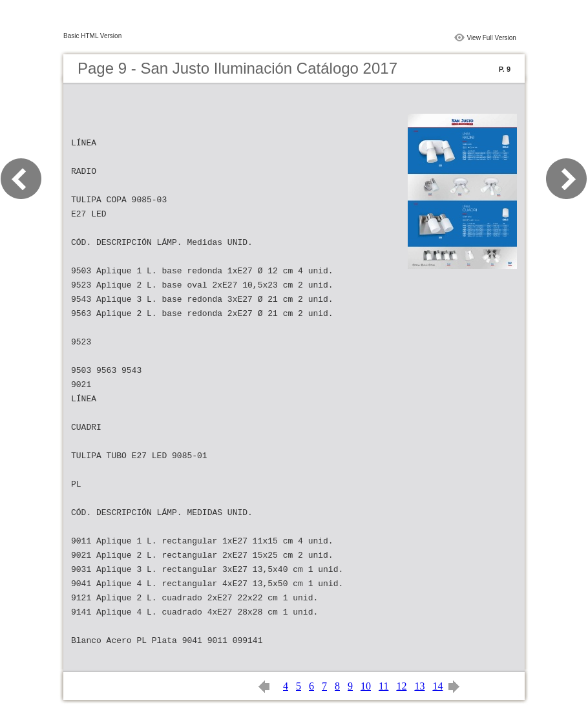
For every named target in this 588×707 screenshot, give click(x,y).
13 (419, 686)
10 (366, 686)
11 (383, 686)
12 (401, 686)
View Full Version (491, 38)
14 (437, 686)
